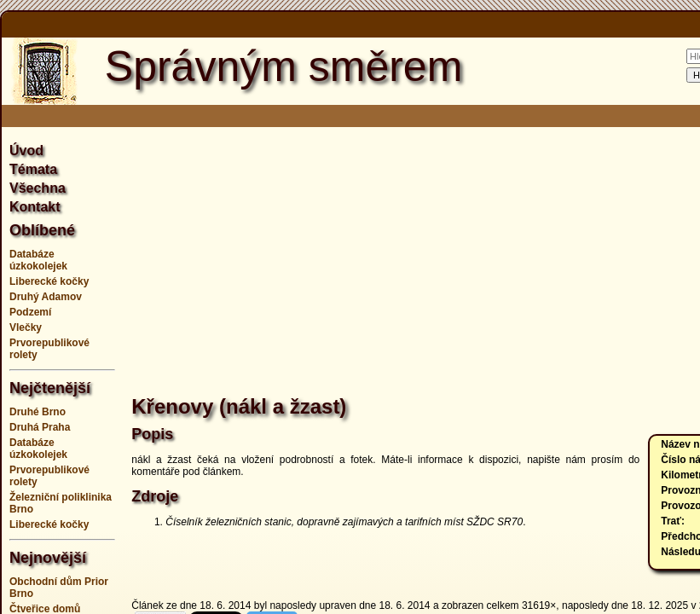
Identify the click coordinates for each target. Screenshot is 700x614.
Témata (33, 169)
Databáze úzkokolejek (38, 260)
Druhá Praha (40, 427)
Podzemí (30, 312)
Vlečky (26, 327)
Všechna (38, 188)
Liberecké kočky (49, 281)
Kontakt (35, 207)
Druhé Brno (38, 412)
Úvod (26, 151)
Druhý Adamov (46, 297)
